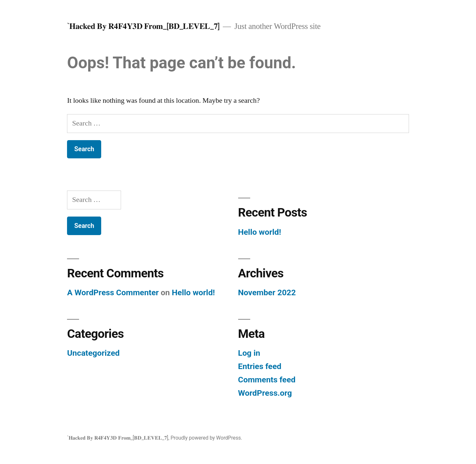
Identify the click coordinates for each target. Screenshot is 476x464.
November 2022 (267, 292)
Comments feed (267, 380)
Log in (249, 353)
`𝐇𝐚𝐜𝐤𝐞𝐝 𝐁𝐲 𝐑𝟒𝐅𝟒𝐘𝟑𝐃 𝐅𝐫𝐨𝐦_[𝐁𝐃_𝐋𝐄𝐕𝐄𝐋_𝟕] (143, 26)
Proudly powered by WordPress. (206, 438)
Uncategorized (93, 353)
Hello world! (260, 232)
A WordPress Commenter (113, 292)
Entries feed (260, 366)
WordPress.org (265, 393)
